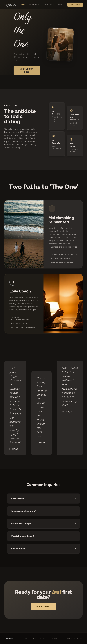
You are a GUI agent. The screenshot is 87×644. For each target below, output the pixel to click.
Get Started (75, 5)
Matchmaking (35, 4)
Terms (34, 638)
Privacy (26, 638)
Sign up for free (27, 70)
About (60, 4)
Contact (43, 638)
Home (23, 4)
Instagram (53, 638)
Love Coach (49, 4)
